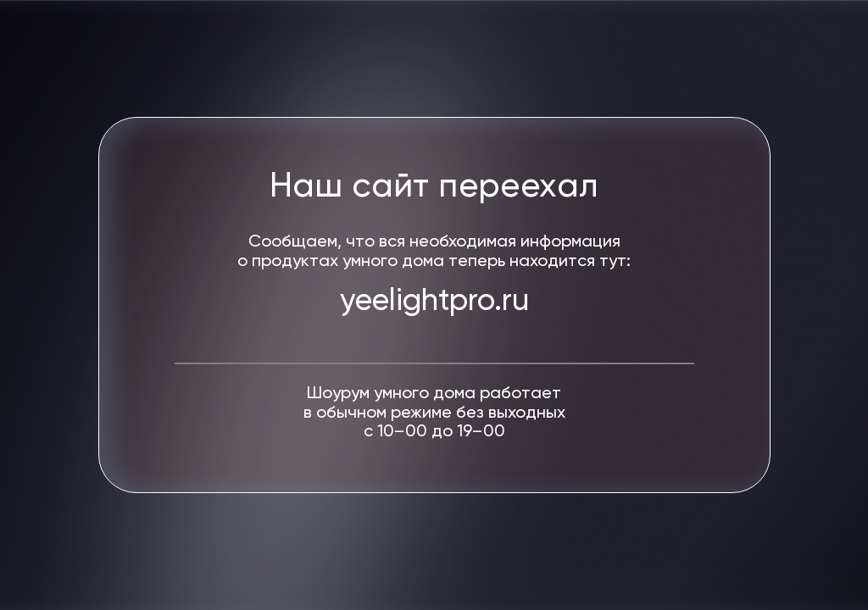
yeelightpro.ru (434, 302)
